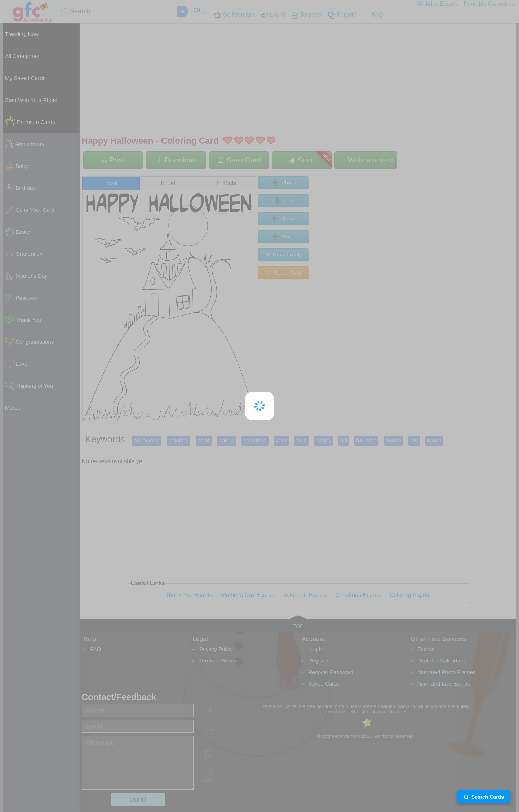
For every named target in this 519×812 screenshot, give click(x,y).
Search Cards (484, 797)
